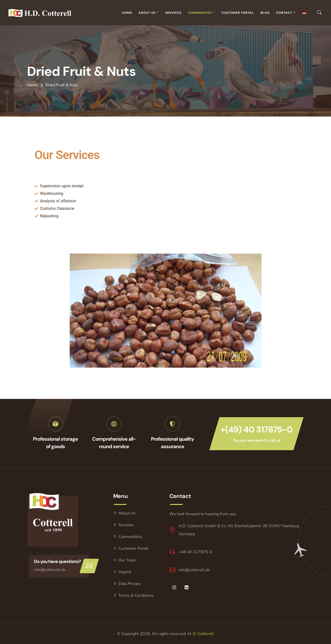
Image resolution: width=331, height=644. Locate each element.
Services (173, 13)
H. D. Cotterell (201, 634)
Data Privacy (130, 584)
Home (127, 13)
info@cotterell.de (50, 570)
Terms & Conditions (136, 595)
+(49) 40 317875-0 (256, 430)
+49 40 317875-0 (195, 552)
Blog (265, 13)
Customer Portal (238, 13)
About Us (147, 13)
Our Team (127, 560)
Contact (284, 13)
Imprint (125, 572)
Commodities (200, 13)
